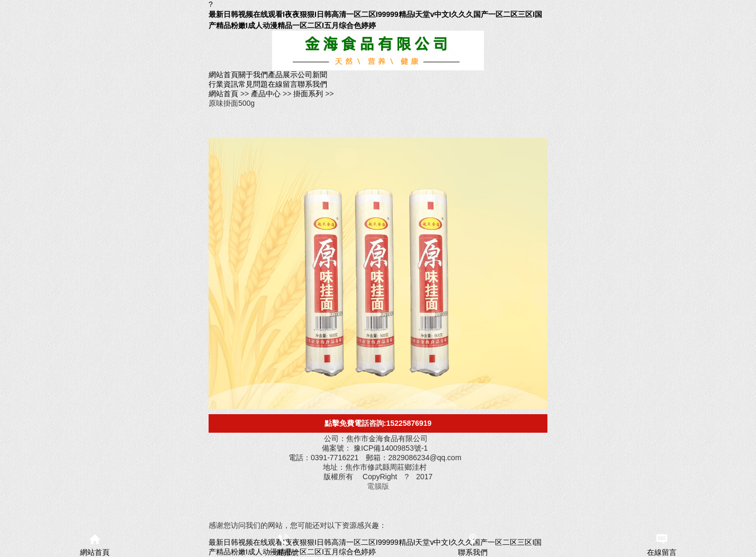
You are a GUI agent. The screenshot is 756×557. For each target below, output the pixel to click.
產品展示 (283, 75)
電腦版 (378, 486)
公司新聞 (312, 75)
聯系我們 (312, 84)
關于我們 (253, 75)
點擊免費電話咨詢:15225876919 (378, 423)
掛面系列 (309, 94)
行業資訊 (223, 84)
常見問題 (253, 84)
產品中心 (267, 94)
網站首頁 (223, 75)
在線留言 (283, 84)
